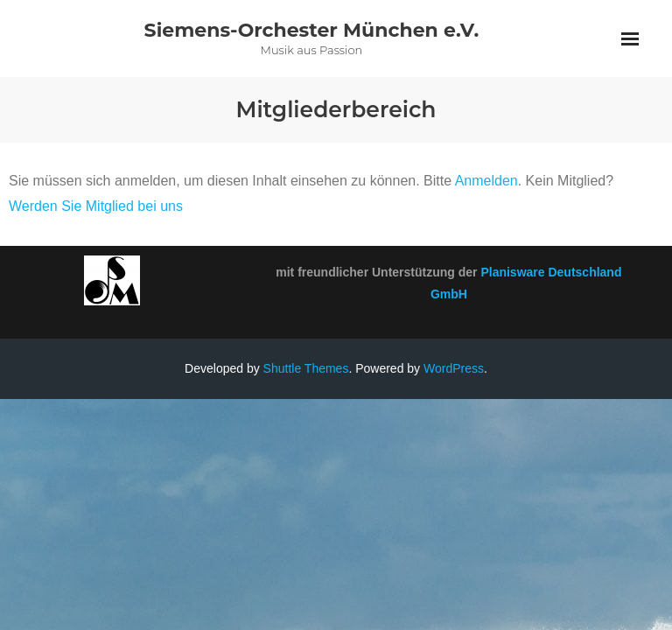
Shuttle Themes (306, 368)
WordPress (454, 368)
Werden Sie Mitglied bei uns (96, 206)
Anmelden (486, 181)
